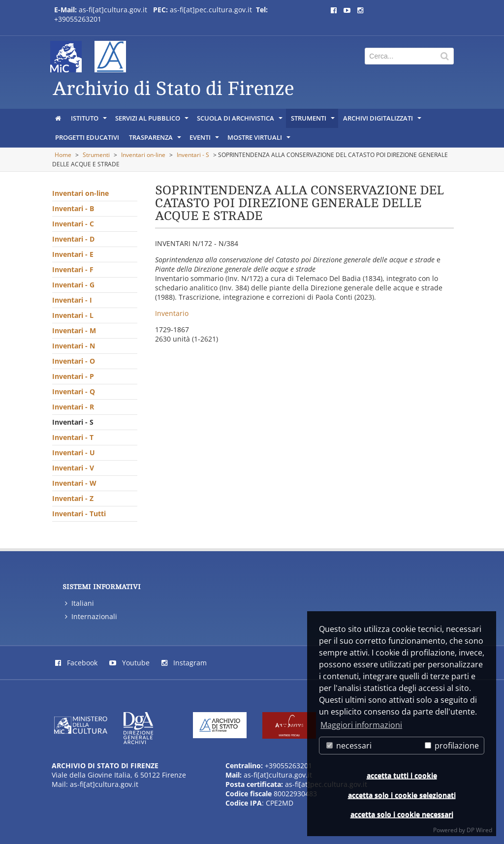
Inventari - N (74, 346)
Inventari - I (72, 300)
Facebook (76, 663)
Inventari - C (73, 224)
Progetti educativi (87, 137)
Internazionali (91, 616)
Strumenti (314, 121)
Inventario (172, 313)
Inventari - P (73, 376)
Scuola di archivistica (240, 121)
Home (63, 155)
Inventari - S (193, 155)
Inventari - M (74, 330)
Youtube (129, 663)
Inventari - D (73, 239)
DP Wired (479, 830)
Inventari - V (73, 468)
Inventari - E (73, 254)
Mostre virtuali (260, 140)
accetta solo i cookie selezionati (402, 795)
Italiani (79, 603)
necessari (349, 746)
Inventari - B (73, 208)
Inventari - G (73, 285)
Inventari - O (74, 361)
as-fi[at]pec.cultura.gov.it (211, 10)
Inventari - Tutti (79, 514)
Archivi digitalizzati (383, 121)
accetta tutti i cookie (402, 775)
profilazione (452, 746)
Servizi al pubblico (153, 121)
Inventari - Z (73, 498)
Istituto (90, 121)
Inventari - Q (74, 391)
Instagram (184, 663)
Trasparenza (156, 140)
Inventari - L (73, 315)
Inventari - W (74, 483)
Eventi (205, 140)
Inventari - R (73, 407)
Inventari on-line (143, 155)
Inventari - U (74, 453)
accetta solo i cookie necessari (402, 814)
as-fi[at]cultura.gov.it (113, 10)
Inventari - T (73, 437)
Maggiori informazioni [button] (361, 725)
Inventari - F (73, 269)
